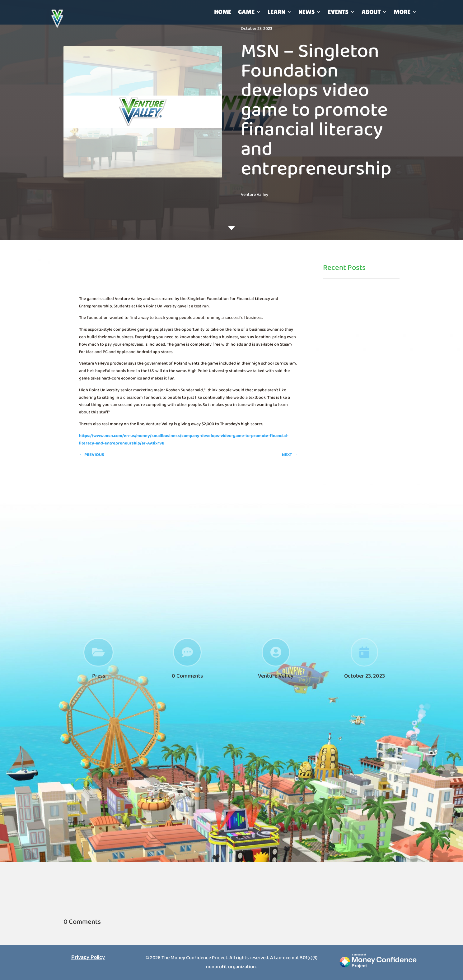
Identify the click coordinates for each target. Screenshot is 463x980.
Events (338, 12)
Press (99, 676)
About (371, 12)
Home (223, 12)
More (402, 12)
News (307, 12)
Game (246, 12)
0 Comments (187, 676)
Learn (276, 12)
